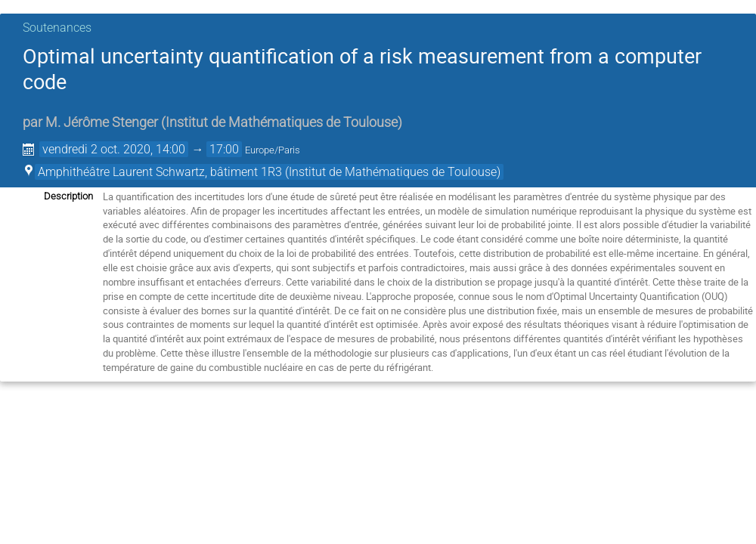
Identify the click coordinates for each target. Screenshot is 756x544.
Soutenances (57, 28)
